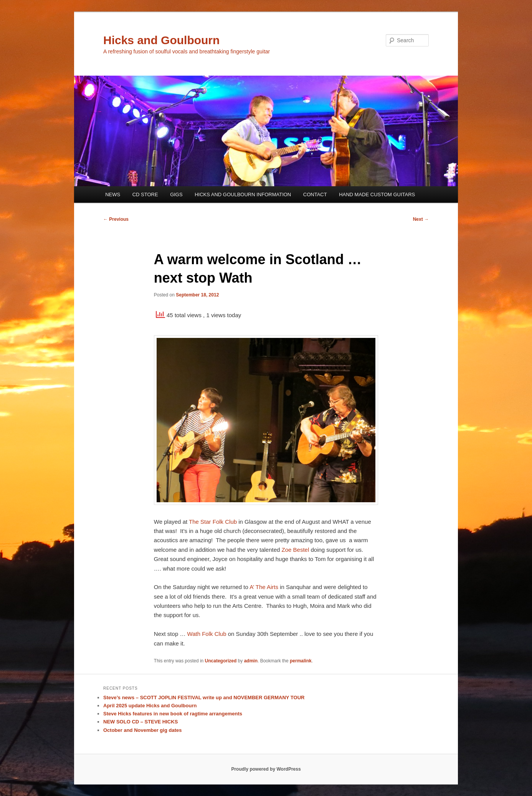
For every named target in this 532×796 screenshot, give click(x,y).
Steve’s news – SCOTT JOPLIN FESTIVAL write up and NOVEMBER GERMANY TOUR (204, 698)
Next (421, 219)
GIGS (176, 194)
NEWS (113, 194)
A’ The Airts (264, 587)
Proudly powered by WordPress (266, 769)
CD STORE (145, 194)
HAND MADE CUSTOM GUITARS (377, 194)
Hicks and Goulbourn (161, 40)
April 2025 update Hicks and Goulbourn (150, 706)
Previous (116, 219)
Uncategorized (221, 661)
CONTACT (315, 194)
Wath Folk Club (207, 634)
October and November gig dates (142, 730)
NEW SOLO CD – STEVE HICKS (140, 722)
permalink (301, 661)
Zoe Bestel (296, 550)
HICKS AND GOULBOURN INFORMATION (243, 194)
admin (251, 661)
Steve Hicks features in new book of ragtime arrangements (173, 714)
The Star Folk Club (213, 522)
